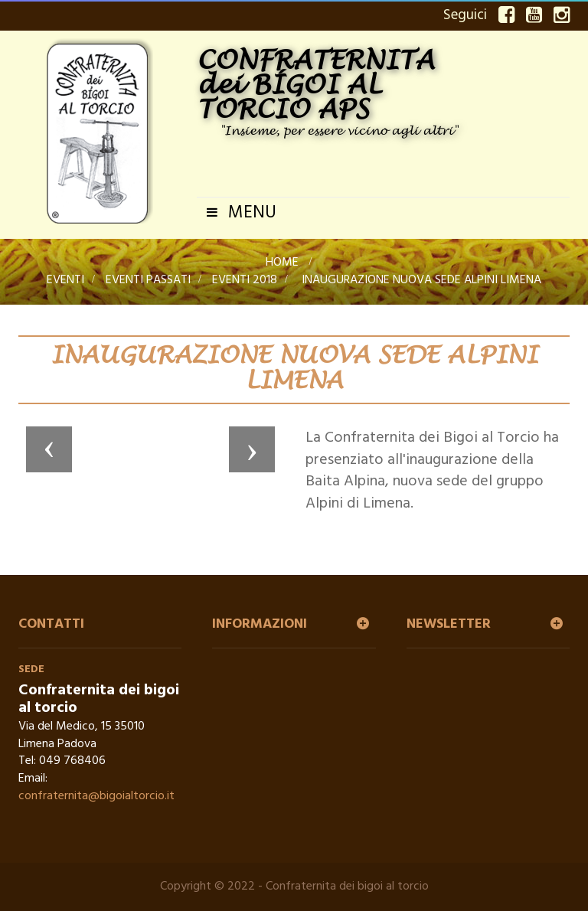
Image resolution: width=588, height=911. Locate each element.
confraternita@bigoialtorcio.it (96, 796)
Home (282, 263)
